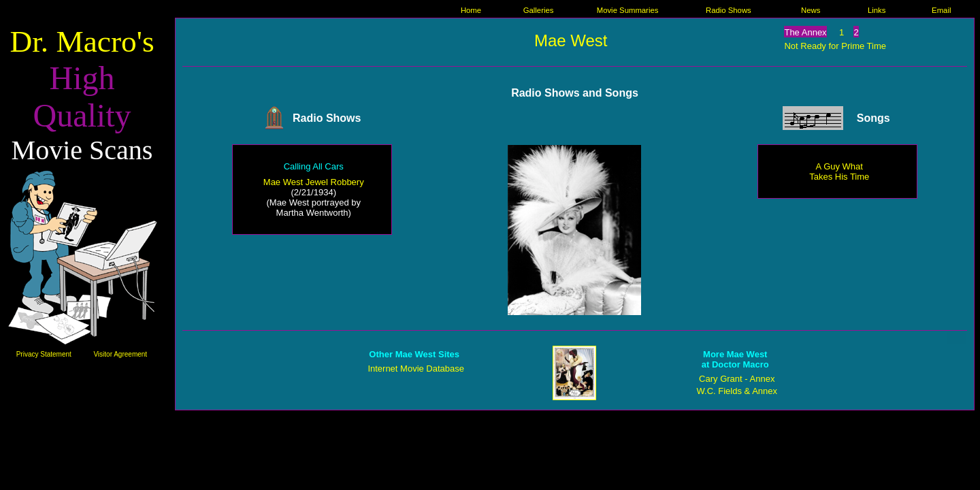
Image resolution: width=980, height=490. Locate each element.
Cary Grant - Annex (737, 379)
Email (941, 10)
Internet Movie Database (416, 369)
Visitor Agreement (120, 354)
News (811, 10)
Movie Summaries (628, 10)
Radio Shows (729, 10)
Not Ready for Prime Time (835, 46)
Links (877, 10)
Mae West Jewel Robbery (314, 182)
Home (471, 10)
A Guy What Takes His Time (839, 171)
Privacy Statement (44, 354)
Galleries (539, 10)
